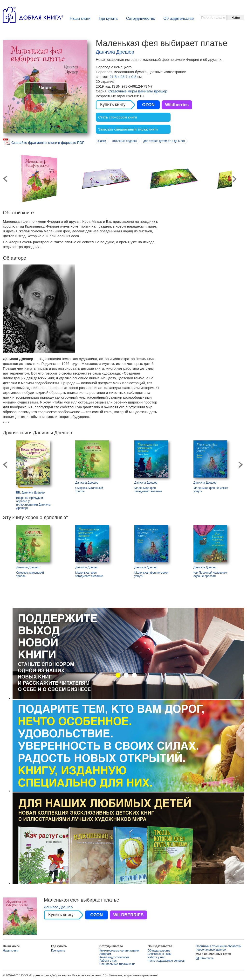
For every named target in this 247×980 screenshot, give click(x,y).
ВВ (18, 493)
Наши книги (80, 18)
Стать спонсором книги (118, 117)
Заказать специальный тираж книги (128, 129)
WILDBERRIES (128, 915)
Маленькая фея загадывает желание (148, 490)
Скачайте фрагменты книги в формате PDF (48, 142)
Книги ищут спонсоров (114, 957)
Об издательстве (179, 18)
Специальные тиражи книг (117, 964)
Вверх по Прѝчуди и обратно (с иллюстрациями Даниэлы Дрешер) (33, 503)
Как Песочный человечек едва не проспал (210, 574)
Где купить (108, 18)
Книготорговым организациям (119, 951)
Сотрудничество (141, 18)
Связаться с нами (159, 954)
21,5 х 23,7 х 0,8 (123, 77)
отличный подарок (125, 141)
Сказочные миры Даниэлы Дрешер (138, 91)
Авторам (105, 954)
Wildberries (177, 105)
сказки (102, 141)
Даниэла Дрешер (115, 52)
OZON (148, 105)
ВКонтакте (206, 958)
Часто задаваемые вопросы (166, 961)
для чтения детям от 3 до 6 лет (164, 141)
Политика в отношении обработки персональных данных (219, 948)
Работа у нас (108, 961)
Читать (46, 88)
